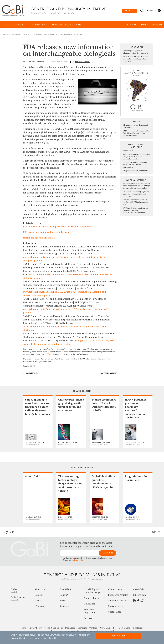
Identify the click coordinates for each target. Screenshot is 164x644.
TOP (156, 533)
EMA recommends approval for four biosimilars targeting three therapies (136, 134)
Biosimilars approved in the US (39, 238)
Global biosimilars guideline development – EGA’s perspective (135, 165)
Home (7, 25)
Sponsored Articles (118, 595)
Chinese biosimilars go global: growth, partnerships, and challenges (136, 194)
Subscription (157, 25)
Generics (21, 25)
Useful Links (115, 612)
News (38, 601)
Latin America (21, 599)
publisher (49, 355)
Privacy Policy (79, 561)
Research (40, 607)
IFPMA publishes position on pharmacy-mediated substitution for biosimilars (135, 211)
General (26, 35)
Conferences (115, 590)
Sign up (129, 11)
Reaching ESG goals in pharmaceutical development (135, 52)
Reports (88, 619)
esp (155, 11)
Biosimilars (40, 25)
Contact (93, 628)
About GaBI (131, 25)
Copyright (82, 628)
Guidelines (90, 604)
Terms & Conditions (53, 628)
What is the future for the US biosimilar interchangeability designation (136, 59)
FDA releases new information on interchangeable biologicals (57, 35)
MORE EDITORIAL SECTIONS (68, 25)
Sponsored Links (117, 601)
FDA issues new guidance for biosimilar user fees (49, 233)
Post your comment (83, 62)
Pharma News (115, 607)
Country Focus (92, 599)
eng (149, 11)
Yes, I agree (119, 636)
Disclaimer (70, 628)
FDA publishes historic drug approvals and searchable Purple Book (58, 227)
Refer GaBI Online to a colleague (128, 628)
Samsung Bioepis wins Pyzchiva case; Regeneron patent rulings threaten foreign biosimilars (136, 186)
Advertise (144, 25)
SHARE (9, 533)
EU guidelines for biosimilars (135, 171)
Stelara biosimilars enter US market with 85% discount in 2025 (135, 202)
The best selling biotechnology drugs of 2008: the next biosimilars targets (136, 157)
